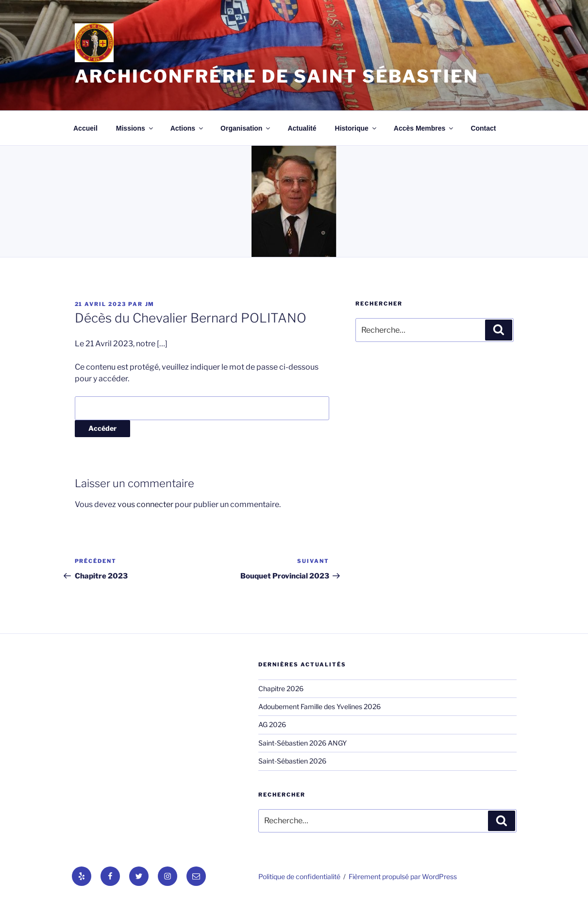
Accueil (85, 128)
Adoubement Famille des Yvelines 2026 (319, 706)
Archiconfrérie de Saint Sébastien (277, 76)
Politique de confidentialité (299, 876)
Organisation (246, 128)
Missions (135, 128)
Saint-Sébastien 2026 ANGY (302, 743)
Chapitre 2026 (281, 688)
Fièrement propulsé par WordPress (403, 876)
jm (150, 304)
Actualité (302, 128)
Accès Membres (424, 128)
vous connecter (145, 504)
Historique (356, 128)
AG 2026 (272, 724)
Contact (483, 128)
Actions (187, 128)
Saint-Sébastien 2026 (292, 761)
